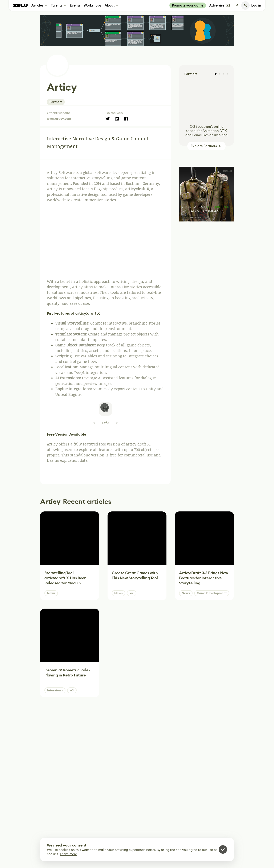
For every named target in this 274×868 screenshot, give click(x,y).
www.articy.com (59, 119)
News (51, 593)
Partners (56, 102)
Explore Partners (204, 146)
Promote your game (188, 5)
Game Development (212, 593)
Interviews (55, 690)
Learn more (69, 854)
